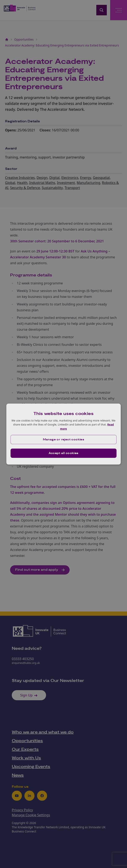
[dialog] (63, 434)
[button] (63, 440)
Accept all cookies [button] (63, 453)
